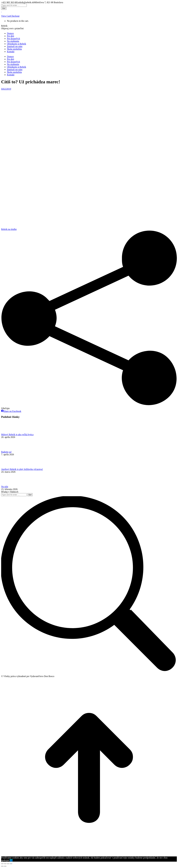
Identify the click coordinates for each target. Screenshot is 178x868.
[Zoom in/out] (11, 864)
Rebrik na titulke (9, 229)
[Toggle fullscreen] (8, 864)
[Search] (14, 5)
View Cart (6, 16)
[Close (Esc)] (2, 864)
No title (5, 487)
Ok (11, 860)
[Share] (5, 864)
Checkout (15, 16)
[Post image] (9, 432)
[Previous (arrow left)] (2, 866)
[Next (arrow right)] (5, 866)
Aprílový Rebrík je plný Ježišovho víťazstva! (22, 469)
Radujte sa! (6, 452)
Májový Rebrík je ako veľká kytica (17, 435)
